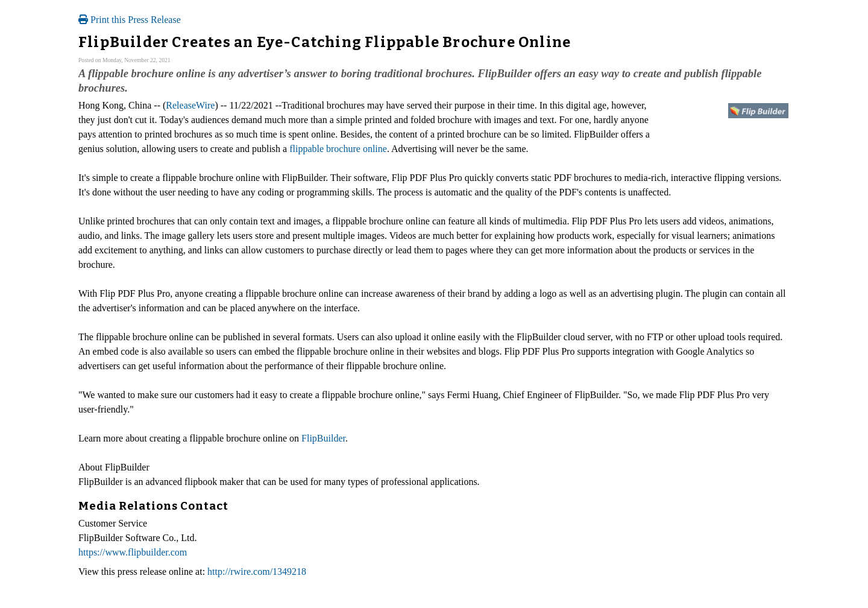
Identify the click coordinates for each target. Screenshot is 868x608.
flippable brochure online (338, 149)
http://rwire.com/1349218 (257, 572)
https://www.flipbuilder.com (133, 552)
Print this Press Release (130, 20)
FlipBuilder (323, 438)
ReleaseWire (190, 105)
